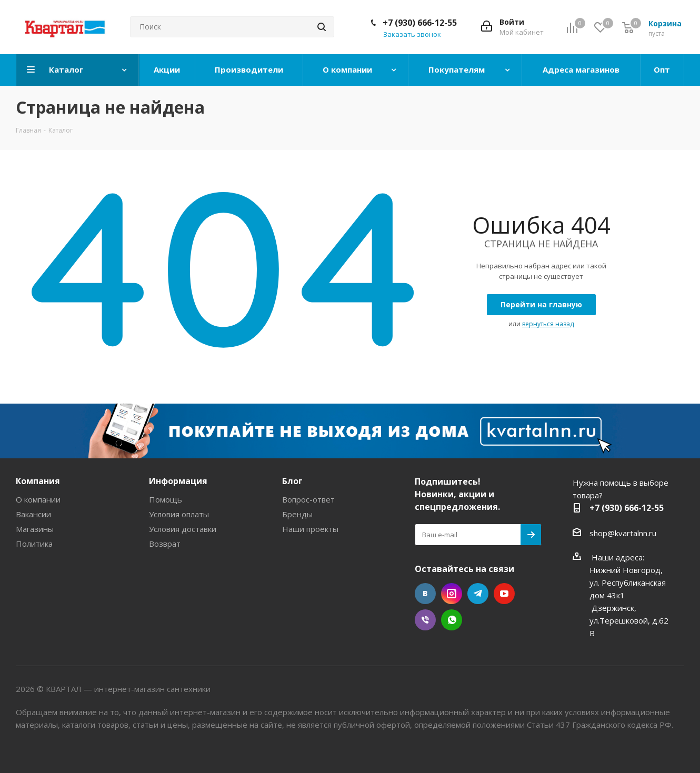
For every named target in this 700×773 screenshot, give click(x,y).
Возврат (165, 544)
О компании (38, 499)
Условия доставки (183, 529)
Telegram (478, 594)
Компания (38, 481)
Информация (178, 481)
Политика (34, 544)
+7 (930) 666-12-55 (420, 23)
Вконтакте (425, 594)
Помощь (166, 499)
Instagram (452, 594)
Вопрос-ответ (308, 499)
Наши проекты (310, 529)
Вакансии (33, 514)
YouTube (504, 594)
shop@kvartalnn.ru (623, 533)
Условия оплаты (179, 514)
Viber (425, 620)
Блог (292, 481)
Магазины (35, 529)
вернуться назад (548, 324)
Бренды (297, 514)
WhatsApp (452, 620)
